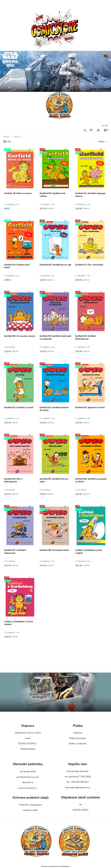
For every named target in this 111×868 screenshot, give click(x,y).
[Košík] (106, 130)
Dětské (17, 137)
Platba (78, 726)
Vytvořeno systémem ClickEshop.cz (55, 866)
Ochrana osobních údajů (30, 798)
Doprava (28, 726)
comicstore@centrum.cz (77, 788)
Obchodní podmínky (28, 764)
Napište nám (78, 764)
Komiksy (7, 137)
